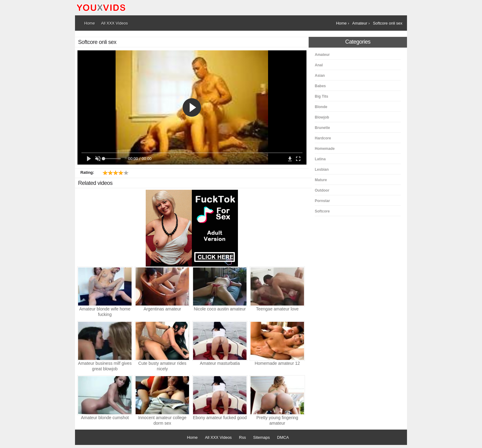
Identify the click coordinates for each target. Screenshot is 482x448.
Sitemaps (262, 437)
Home (192, 437)
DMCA (283, 437)
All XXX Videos (218, 437)
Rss (243, 437)
